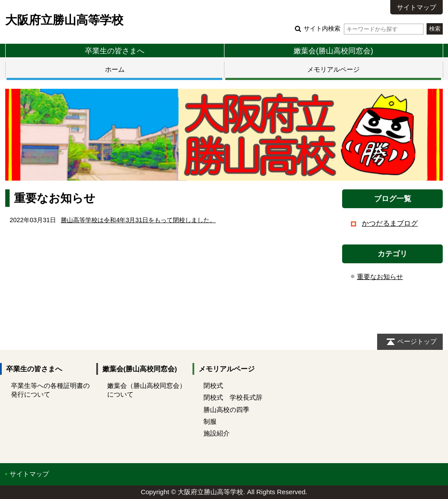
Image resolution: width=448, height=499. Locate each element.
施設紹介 (217, 433)
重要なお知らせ (380, 277)
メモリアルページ (333, 69)
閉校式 (213, 386)
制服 (210, 421)
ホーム (115, 69)
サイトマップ (416, 7)
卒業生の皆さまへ (115, 51)
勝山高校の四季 (226, 410)
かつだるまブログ (390, 223)
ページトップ (417, 341)
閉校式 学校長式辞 (233, 397)
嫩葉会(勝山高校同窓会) (333, 51)
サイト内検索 (363, 29)
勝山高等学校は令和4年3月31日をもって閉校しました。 (138, 220)
